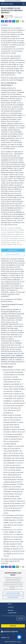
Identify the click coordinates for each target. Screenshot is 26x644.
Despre (10, 604)
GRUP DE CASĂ (13, 250)
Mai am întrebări (13, 597)
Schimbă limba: (12, 613)
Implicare (11, 610)
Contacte (11, 607)
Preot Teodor (9, 16)
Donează (13, 626)
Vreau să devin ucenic (13, 593)
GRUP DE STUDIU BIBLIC (13, 254)
